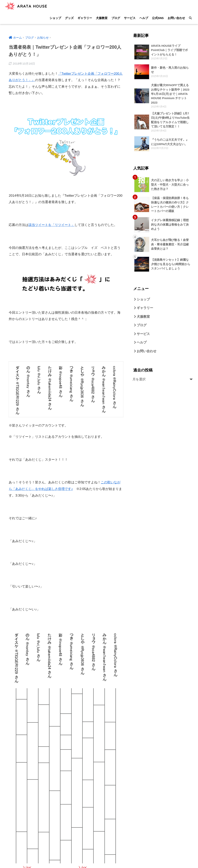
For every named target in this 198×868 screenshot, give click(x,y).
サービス (130, 18)
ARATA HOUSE (28, 6)
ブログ (116, 18)
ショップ (55, 18)
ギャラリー (85, 18)
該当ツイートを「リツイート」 (51, 225)
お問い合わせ (176, 18)
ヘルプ (144, 18)
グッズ (69, 18)
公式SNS (158, 18)
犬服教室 (102, 18)
